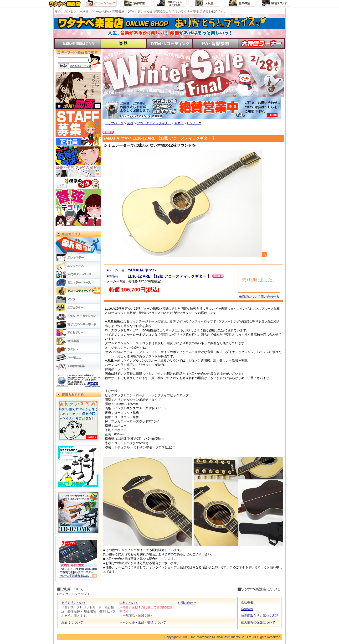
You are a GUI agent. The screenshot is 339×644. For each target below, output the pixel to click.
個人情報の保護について (258, 622)
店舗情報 (247, 609)
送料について (129, 603)
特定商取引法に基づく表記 (260, 616)
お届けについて (72, 622)
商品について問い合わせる (259, 297)
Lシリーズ (194, 123)
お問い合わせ (187, 603)
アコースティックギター (154, 123)
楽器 (130, 123)
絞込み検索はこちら (80, 66)
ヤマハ (179, 123)
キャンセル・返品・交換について (143, 622)
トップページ (114, 123)
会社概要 (247, 602)
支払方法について (74, 603)
